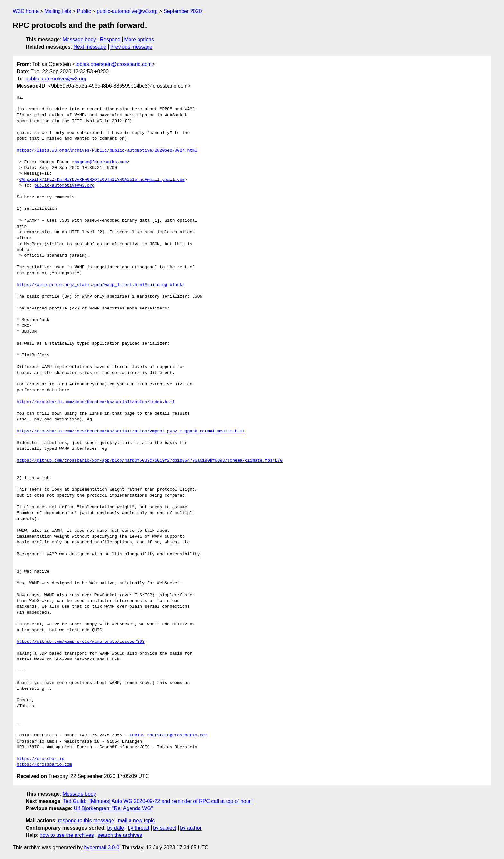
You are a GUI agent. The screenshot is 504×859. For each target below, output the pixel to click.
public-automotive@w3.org (127, 11)
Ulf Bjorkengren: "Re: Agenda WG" (113, 808)
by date (115, 828)
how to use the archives (67, 835)
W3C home (26, 11)
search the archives (120, 835)
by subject (165, 828)
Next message (90, 47)
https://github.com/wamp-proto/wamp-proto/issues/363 (81, 642)
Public (84, 11)
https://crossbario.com (44, 765)
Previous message (131, 47)
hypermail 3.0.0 (101, 848)
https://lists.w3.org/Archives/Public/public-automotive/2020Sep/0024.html (107, 151)
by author (191, 828)
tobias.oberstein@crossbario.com (113, 64)
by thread (139, 828)
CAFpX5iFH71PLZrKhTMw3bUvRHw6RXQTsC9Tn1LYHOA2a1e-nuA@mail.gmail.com (102, 180)
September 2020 (183, 11)
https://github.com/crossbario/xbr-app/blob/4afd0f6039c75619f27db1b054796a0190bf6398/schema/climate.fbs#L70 (150, 461)
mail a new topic (136, 821)
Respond (110, 39)
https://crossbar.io (40, 759)
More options (139, 39)
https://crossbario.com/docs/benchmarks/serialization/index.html (96, 402)
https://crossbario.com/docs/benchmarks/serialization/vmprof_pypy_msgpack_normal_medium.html (131, 431)
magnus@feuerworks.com (101, 162)
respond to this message (86, 821)
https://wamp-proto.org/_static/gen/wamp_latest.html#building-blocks (101, 285)
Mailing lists (58, 11)
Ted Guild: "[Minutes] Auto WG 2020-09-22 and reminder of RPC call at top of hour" (158, 801)
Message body (79, 39)
